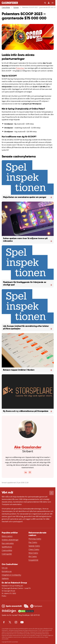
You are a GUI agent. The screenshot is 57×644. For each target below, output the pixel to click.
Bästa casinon (7, 536)
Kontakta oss (7, 571)
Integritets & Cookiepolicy (11, 575)
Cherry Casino (34, 550)
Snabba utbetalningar (10, 540)
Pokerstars (20, 68)
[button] (52, 493)
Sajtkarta (5, 579)
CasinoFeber (6, 7)
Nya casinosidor (8, 543)
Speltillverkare (7, 547)
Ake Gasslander (28, 447)
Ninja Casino (33, 553)
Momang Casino (35, 539)
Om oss (5, 568)
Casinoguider (7, 554)
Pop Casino (33, 542)
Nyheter (16, 7)
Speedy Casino (34, 546)
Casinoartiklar (7, 551)
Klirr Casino (33, 557)
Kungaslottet (33, 560)
